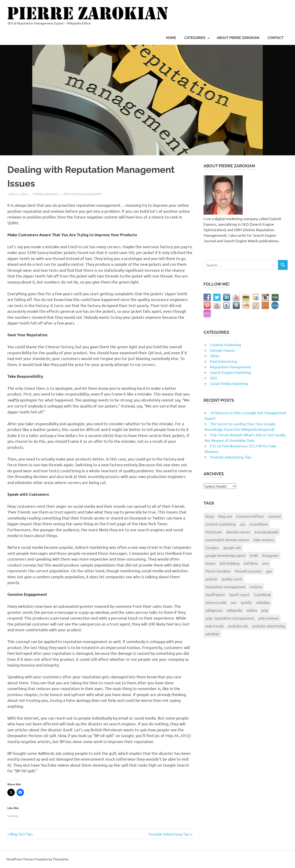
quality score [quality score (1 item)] (232, 579)
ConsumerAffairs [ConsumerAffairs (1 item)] (250, 516)
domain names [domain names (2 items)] (238, 532)
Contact (276, 38)
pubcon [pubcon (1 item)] (211, 579)
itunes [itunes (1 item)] (210, 563)
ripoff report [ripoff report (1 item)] (239, 594)
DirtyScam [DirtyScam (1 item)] (214, 532)
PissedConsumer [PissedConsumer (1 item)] (248, 571)
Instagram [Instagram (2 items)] (270, 555)
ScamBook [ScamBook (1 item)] (262, 594)
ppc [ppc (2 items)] (269, 571)
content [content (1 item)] (275, 516)
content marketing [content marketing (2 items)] (221, 524)
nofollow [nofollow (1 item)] (251, 563)
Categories (197, 38)
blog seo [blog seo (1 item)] (225, 516)
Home (171, 38)
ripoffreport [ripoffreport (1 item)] (215, 594)
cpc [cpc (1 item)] (243, 524)
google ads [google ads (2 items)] (232, 547)
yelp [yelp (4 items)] (265, 610)
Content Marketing (226, 345)
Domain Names (223, 350)
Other (215, 356)
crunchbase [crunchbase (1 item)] (259, 524)
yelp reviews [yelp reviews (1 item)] (269, 618)
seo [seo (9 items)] (234, 602)
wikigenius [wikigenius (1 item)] (214, 610)
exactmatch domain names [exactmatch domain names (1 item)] (227, 540)
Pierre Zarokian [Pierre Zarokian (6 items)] (218, 571)
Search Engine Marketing (230, 372)
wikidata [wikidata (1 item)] (263, 602)
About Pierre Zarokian (238, 38)
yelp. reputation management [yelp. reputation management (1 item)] (230, 618)
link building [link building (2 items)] (230, 563)
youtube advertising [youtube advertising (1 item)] (268, 626)
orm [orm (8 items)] (265, 563)
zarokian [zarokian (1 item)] (212, 634)
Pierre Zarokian (45, 194)
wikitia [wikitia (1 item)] (252, 610)
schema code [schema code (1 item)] (216, 602)
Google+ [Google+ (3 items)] (212, 547)
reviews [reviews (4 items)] (256, 587)
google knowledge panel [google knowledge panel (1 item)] (225, 555)
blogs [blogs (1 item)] (210, 516)
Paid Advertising (223, 361)
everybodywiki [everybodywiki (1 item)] (266, 532)
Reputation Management (83, 194)
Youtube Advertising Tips (169, 834)
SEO (213, 378)
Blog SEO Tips (21, 834)
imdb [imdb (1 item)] (254, 555)
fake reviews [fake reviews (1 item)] (264, 540)
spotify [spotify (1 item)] (246, 602)
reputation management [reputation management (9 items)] (225, 587)
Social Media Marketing (229, 383)
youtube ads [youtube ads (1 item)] (238, 626)
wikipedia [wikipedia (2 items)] (235, 610)
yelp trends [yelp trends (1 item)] (215, 626)
